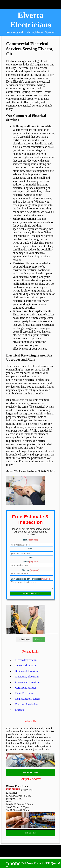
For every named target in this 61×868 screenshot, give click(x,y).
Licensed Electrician (26, 661)
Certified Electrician (26, 689)
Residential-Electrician (27, 672)
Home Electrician (24, 695)
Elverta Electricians (30, 20)
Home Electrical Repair (28, 700)
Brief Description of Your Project (30, 579)
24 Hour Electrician (26, 667)
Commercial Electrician (28, 684)
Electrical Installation (26, 706)
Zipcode (30, 570)
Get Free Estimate (30, 595)
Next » (39, 641)
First (30, 548)
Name (30, 540)
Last (30, 557)
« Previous (24, 641)
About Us (31, 723)
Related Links (30, 653)
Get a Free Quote (30, 774)
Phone (30, 562)
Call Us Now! (31, 834)
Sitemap (20, 711)
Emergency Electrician (27, 678)
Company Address (30, 780)
